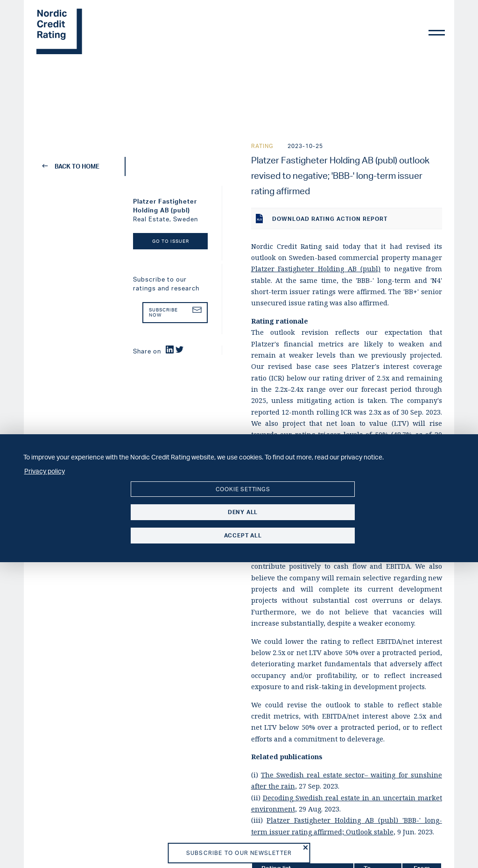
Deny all (243, 512)
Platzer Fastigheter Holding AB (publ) (316, 269)
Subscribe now (175, 313)
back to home (71, 166)
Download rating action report (322, 219)
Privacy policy (45, 471)
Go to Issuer (171, 241)
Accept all (243, 535)
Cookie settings (243, 489)
